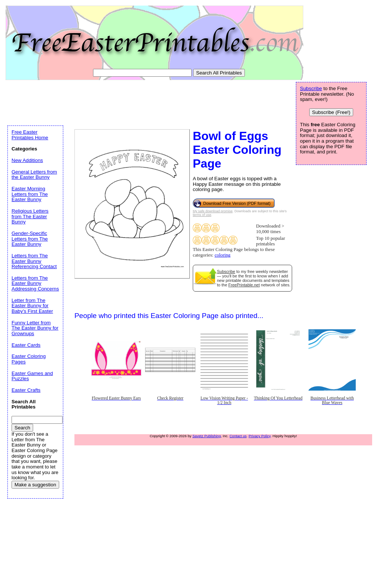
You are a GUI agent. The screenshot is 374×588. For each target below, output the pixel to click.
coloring (223, 255)
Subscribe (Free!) (331, 112)
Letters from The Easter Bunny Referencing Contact (34, 261)
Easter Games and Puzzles (32, 376)
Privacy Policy (260, 436)
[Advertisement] (143, 101)
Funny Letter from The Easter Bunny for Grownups (35, 328)
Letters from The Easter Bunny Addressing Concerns (35, 283)
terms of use (202, 215)
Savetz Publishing (207, 436)
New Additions (27, 160)
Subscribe (226, 271)
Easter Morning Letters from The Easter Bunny (30, 194)
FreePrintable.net (244, 285)
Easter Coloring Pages (29, 359)
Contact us (238, 436)
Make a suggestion (35, 485)
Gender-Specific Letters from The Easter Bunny (30, 239)
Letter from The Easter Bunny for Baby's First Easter (32, 306)
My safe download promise (213, 211)
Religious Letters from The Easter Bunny (30, 216)
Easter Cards (26, 345)
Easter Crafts (26, 390)
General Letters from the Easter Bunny (34, 175)
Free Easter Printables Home (30, 135)
